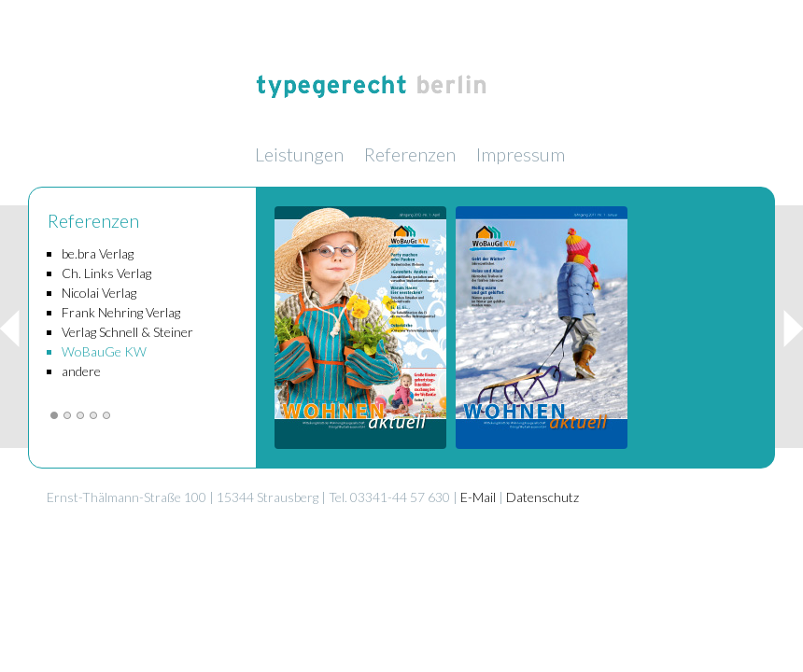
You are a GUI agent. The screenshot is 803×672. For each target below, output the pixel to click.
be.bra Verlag (98, 253)
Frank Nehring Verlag (121, 312)
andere (81, 371)
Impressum (521, 154)
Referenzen (410, 154)
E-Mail (478, 497)
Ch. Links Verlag (106, 273)
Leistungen (299, 154)
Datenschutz (542, 497)
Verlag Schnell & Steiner (127, 332)
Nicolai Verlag (99, 293)
